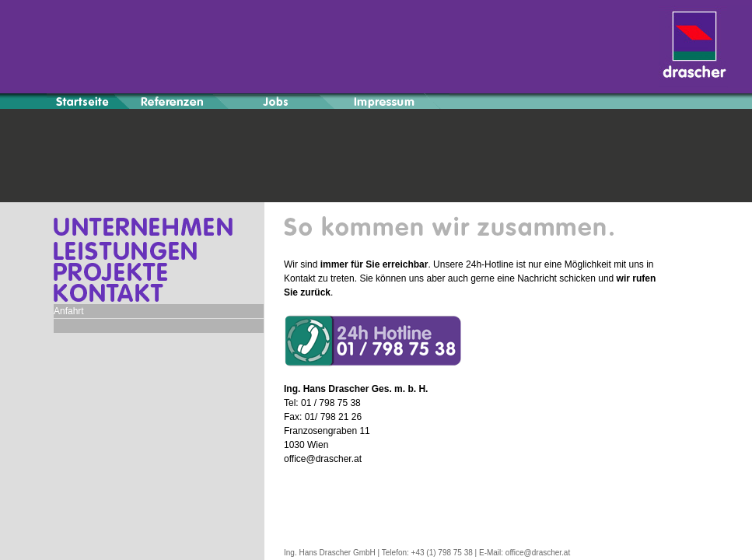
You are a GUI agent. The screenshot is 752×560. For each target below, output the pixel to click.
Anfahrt (69, 311)
